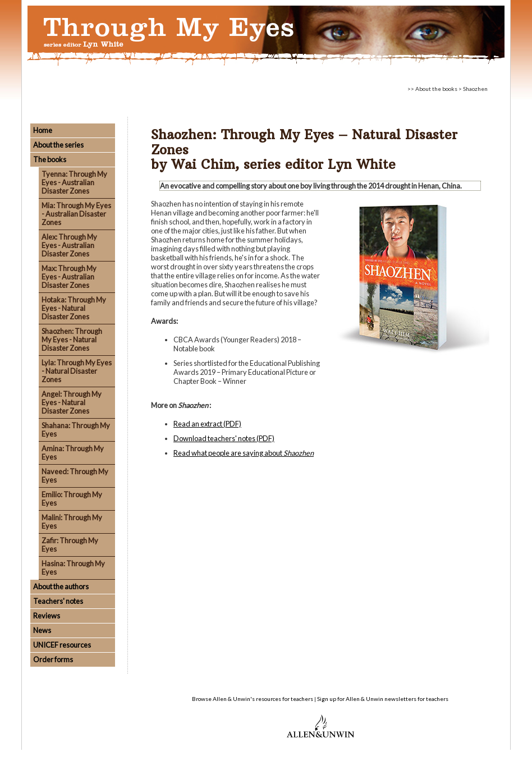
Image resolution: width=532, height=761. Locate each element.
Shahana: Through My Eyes (76, 430)
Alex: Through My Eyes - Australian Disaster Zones (69, 245)
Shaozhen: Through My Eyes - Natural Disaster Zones (72, 340)
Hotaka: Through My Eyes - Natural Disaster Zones (74, 308)
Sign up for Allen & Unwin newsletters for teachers (383, 699)
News (42, 630)
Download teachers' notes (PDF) (224, 438)
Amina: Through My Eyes (73, 453)
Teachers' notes (58, 601)
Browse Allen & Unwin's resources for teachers (253, 699)
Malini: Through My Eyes (72, 522)
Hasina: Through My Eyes (73, 568)
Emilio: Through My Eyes (72, 499)
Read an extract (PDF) (207, 424)
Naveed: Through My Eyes (75, 476)
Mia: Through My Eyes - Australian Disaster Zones (76, 214)
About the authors (61, 586)
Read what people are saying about (244, 453)
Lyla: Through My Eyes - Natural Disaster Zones (77, 371)
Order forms (53, 659)
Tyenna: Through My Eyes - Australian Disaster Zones (74, 182)
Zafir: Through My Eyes (70, 545)
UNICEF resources (62, 645)
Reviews (47, 616)
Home (43, 130)
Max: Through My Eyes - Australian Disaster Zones (69, 277)
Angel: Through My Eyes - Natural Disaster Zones (72, 402)
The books (50, 159)
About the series (58, 145)
